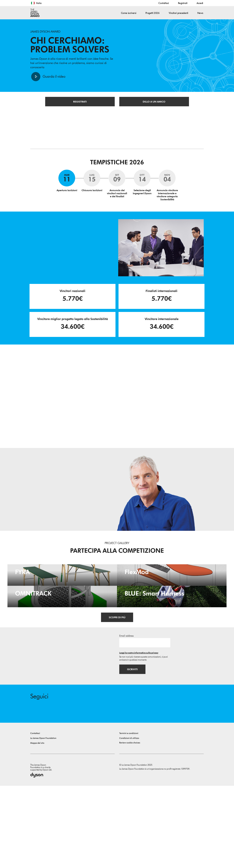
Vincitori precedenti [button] (178, 13)
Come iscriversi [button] (129, 13)
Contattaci (164, 3)
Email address (126, 718)
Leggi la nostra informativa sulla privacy (139, 735)
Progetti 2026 (153, 13)
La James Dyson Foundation (43, 820)
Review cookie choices (130, 825)
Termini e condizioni (129, 816)
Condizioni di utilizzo (129, 820)
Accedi (200, 3)
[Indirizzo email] (145, 724)
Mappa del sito (37, 825)
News (200, 13)
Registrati (183, 3)
